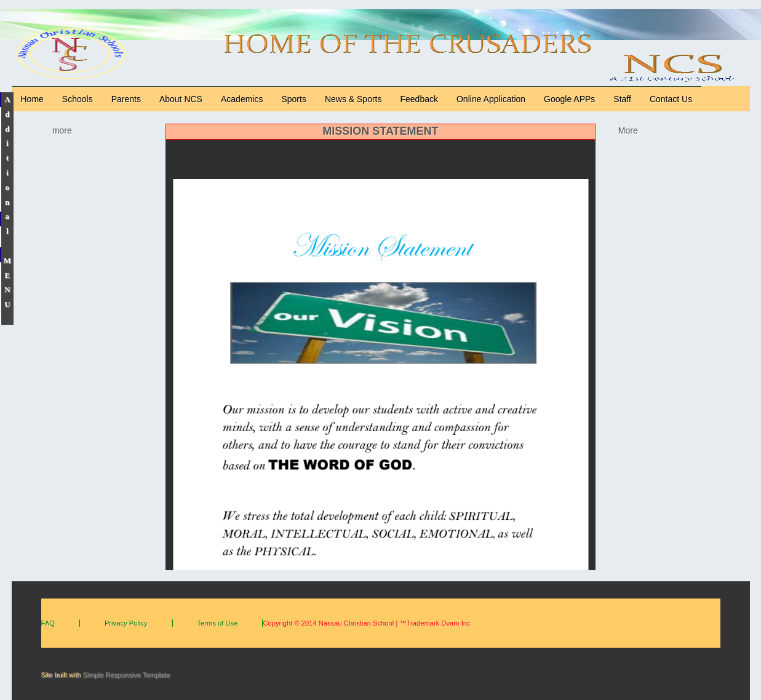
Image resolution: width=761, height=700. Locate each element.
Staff (622, 99)
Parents (126, 99)
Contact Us (671, 99)
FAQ (48, 623)
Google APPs (569, 99)
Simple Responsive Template (126, 675)
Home (32, 99)
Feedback (419, 99)
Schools (78, 99)
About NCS (181, 99)
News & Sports (353, 99)
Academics (242, 99)
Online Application (491, 99)
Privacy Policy (126, 623)
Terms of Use (218, 623)
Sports (293, 99)
